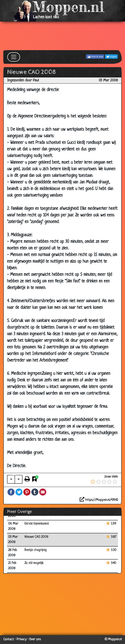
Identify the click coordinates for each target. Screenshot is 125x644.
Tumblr (35, 492)
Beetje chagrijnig (35, 550)
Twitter (19, 492)
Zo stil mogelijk (34, 563)
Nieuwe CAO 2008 (36, 537)
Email (43, 492)
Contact (9, 639)
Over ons (35, 639)
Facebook (11, 492)
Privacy (21, 639)
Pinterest (27, 492)
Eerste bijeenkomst (37, 524)
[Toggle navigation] (14, 57)
